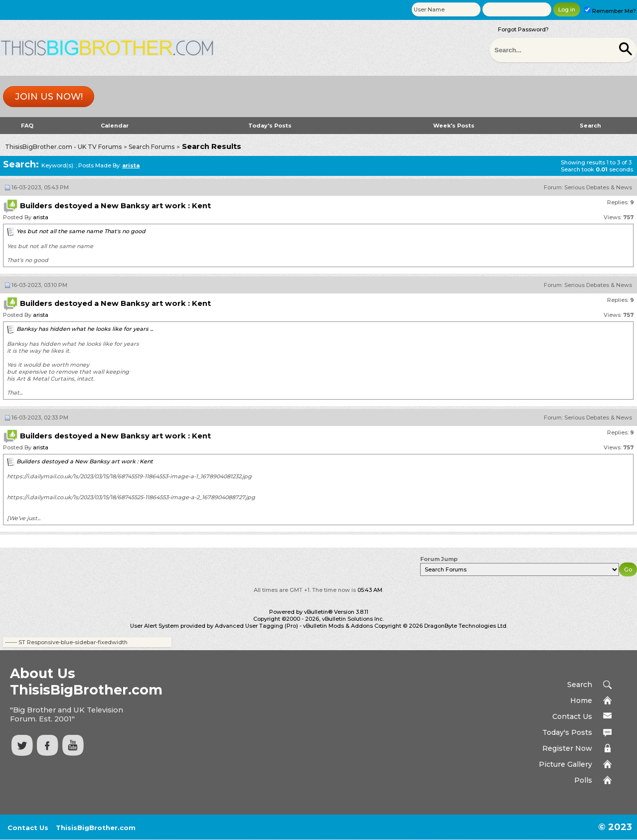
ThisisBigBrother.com (96, 828)
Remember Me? (610, 11)
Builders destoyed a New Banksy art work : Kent (85, 461)
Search (590, 126)
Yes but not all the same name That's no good (81, 231)
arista (41, 217)
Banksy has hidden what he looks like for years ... (85, 329)
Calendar (115, 126)
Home (581, 700)
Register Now (567, 748)
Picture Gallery (565, 764)
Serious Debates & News (598, 187)
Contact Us (572, 716)
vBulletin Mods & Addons (338, 626)
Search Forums (152, 147)
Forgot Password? (523, 29)
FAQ (27, 126)
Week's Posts (454, 126)
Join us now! (49, 97)
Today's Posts (270, 126)
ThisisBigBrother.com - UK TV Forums (63, 147)
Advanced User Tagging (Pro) (256, 626)
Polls (583, 780)
